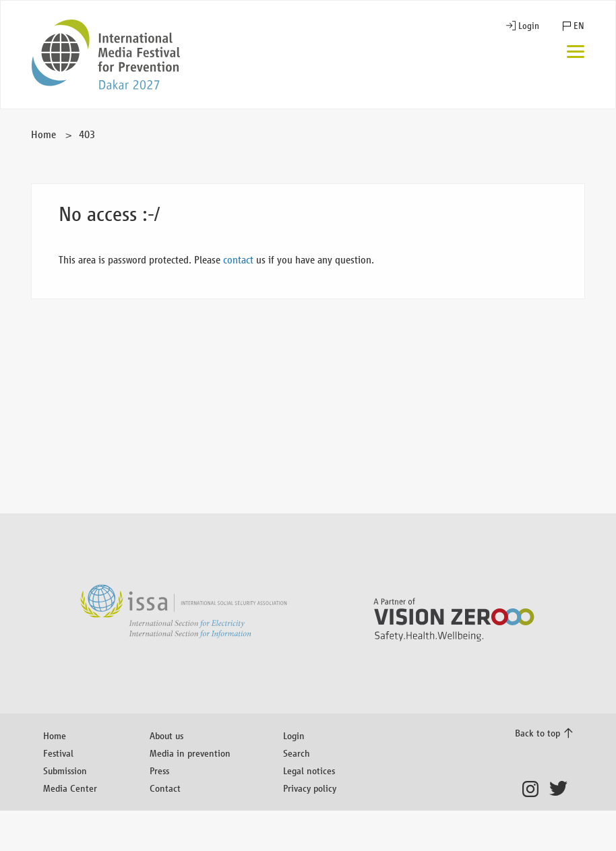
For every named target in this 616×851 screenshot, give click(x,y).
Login (529, 26)
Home (43, 134)
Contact (165, 788)
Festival (58, 753)
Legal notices (309, 770)
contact (238, 260)
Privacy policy (310, 788)
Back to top (537, 733)
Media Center (70, 788)
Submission (65, 770)
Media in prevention (190, 753)
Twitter (561, 789)
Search (297, 753)
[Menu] (576, 53)
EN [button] (579, 26)
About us (166, 735)
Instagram (534, 789)
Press (159, 770)
